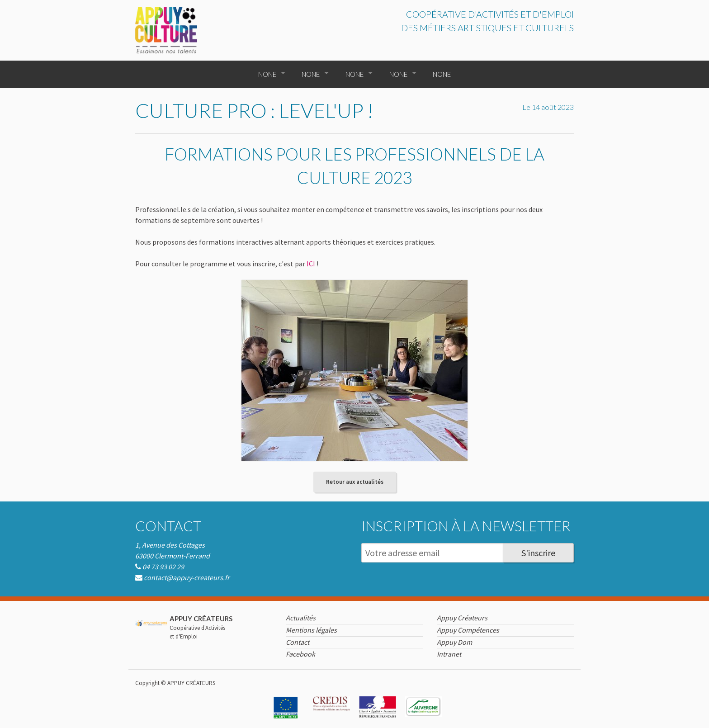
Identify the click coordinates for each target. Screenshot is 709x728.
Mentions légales (311, 630)
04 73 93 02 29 (163, 567)
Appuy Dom (454, 642)
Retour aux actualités (355, 482)
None (267, 74)
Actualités (301, 618)
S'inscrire (538, 553)
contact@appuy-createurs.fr (187, 577)
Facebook (300, 654)
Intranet (449, 654)
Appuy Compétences (468, 630)
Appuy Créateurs (462, 618)
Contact (168, 526)
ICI (311, 264)
